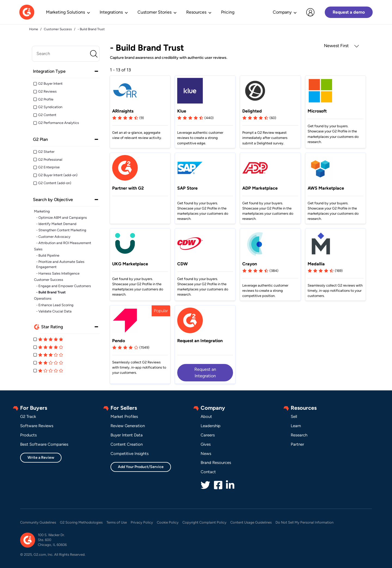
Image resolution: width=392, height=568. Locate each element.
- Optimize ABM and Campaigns (62, 218)
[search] (66, 54)
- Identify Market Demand (56, 224)
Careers (208, 435)
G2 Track (28, 417)
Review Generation (128, 426)
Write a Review (41, 458)
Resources (196, 12)
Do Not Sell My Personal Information (304, 522)
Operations (43, 298)
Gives (206, 444)
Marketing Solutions (65, 12)
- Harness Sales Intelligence (58, 273)
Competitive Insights (130, 454)
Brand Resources (216, 463)
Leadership (211, 426)
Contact (208, 472)
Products (28, 435)
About (206, 417)
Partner (297, 444)
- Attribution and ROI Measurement (64, 243)
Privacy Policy (142, 522)
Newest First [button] (342, 46)
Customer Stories (154, 12)
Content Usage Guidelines (251, 522)
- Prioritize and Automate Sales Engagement (60, 264)
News (206, 454)
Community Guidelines (38, 522)
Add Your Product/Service (141, 467)
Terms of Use (117, 522)
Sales (38, 249)
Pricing (228, 12)
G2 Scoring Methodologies (81, 522)
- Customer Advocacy (53, 237)
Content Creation (127, 444)
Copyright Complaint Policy (204, 522)
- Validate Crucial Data (54, 311)
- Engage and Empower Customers (64, 286)
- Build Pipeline (48, 255)
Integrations (111, 12)
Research (299, 435)
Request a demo (349, 12)
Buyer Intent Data (127, 435)
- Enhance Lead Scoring (55, 305)
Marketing (42, 211)
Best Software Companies (44, 444)
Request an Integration (205, 373)
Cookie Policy (168, 522)
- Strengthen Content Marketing (61, 230)
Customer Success (49, 280)
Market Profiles (124, 417)
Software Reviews (37, 426)
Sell (294, 417)
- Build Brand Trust (51, 292)
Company (282, 12)
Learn (296, 426)
